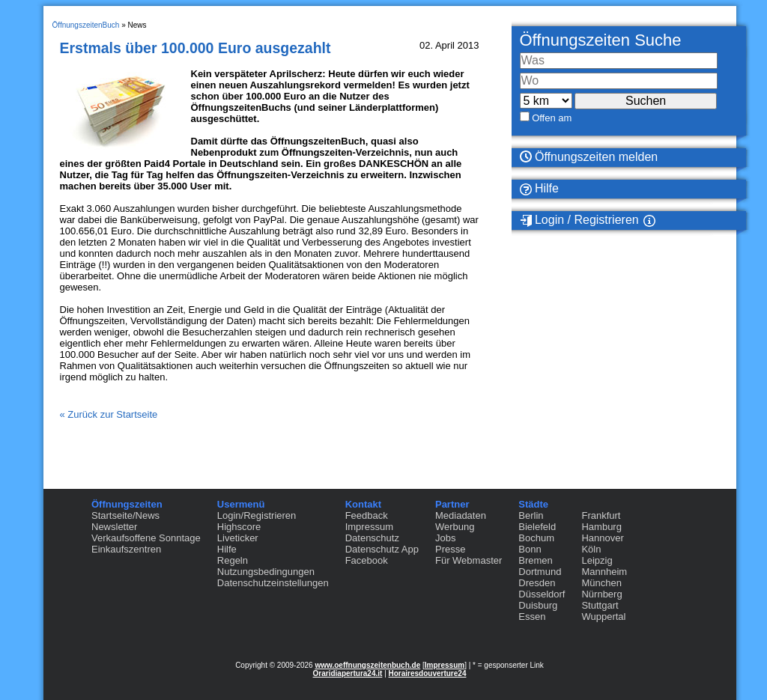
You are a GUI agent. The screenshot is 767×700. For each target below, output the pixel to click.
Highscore (239, 527)
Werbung (455, 527)
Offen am (552, 118)
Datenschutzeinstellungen (273, 583)
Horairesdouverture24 (428, 673)
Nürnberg (601, 594)
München (601, 583)
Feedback (367, 515)
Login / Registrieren (579, 220)
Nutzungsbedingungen (266, 572)
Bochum (536, 538)
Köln (591, 549)
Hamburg (601, 527)
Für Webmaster (469, 560)
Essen (532, 617)
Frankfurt (601, 515)
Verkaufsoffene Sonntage (146, 538)
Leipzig (597, 560)
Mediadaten (461, 515)
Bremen (536, 560)
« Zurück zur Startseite (109, 414)
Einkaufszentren (126, 549)
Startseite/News (125, 515)
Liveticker (238, 538)
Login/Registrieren (257, 515)
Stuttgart (600, 605)
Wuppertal (603, 617)
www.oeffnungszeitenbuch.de (367, 665)
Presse (450, 549)
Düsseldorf (542, 594)
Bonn (530, 549)
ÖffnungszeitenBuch (86, 25)
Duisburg (538, 605)
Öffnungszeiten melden (589, 157)
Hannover (602, 538)
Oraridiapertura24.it (348, 673)
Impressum (369, 527)
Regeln (233, 560)
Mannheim (604, 572)
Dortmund (540, 572)
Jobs (445, 538)
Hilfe (539, 189)
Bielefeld (537, 527)
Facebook (367, 560)
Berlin (531, 515)
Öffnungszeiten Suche (601, 40)
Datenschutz (372, 538)
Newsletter (114, 527)
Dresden (537, 583)
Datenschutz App (382, 549)
